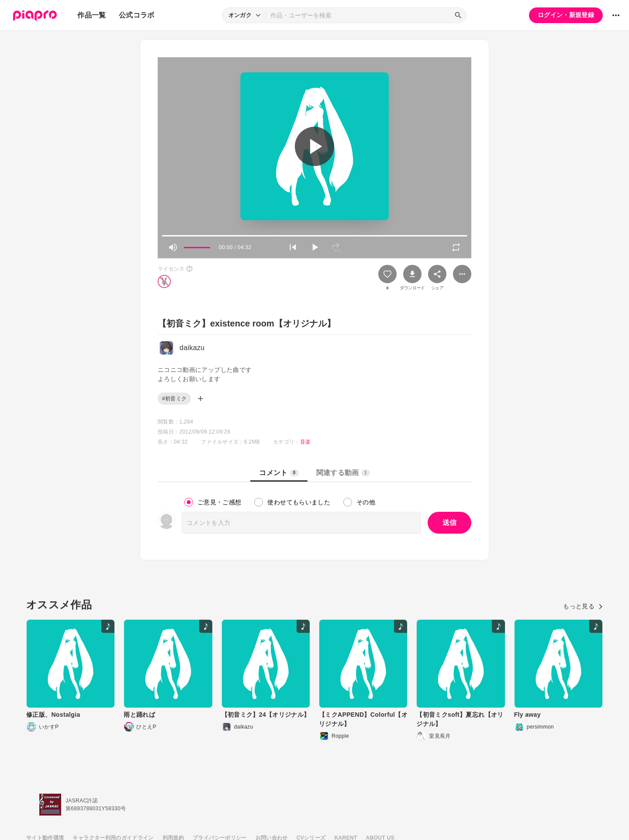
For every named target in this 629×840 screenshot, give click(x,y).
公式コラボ (137, 15)
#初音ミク (174, 399)
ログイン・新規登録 (566, 15)
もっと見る (583, 606)
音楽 (306, 442)
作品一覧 (92, 15)
